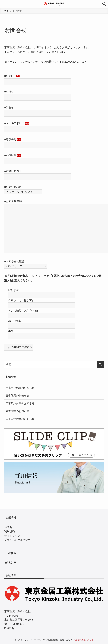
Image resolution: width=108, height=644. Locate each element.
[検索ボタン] (104, 4)
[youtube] (15, 562)
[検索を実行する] (100, 365)
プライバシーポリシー (17, 540)
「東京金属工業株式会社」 (84, 640)
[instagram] (11, 562)
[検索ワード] (54, 365)
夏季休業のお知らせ (17, 396)
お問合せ (10, 527)
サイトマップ (12, 536)
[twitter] (6, 562)
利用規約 (10, 531)
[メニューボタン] (4, 4)
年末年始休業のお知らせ (20, 388)
